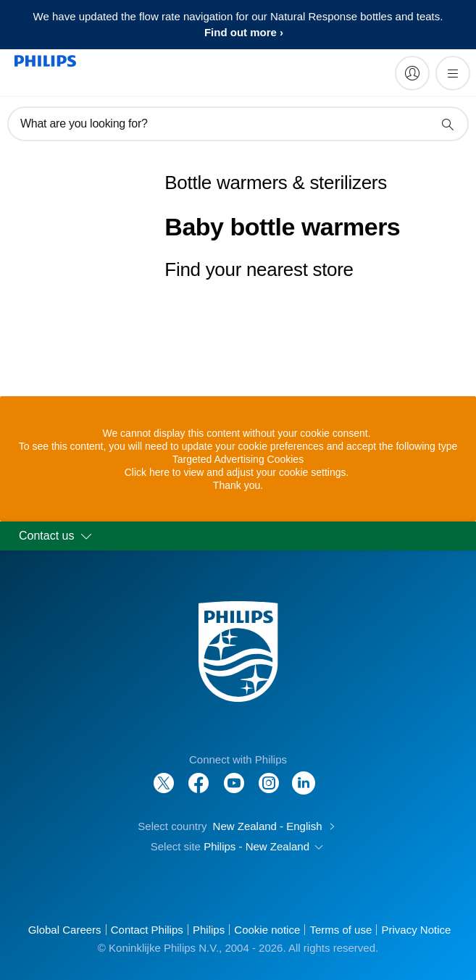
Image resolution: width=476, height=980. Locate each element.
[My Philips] (412, 73)
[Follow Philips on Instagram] (269, 775)
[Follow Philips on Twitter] (164, 775)
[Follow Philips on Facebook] (199, 775)
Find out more (241, 32)
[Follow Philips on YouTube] (234, 775)
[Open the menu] (453, 73)
